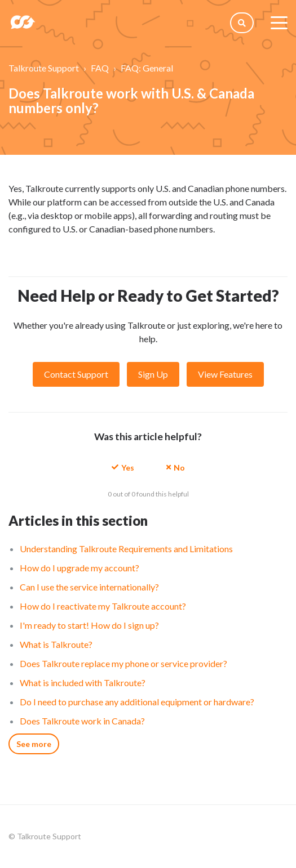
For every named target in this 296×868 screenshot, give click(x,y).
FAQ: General (147, 68)
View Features (225, 374)
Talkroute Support (44, 68)
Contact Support (76, 374)
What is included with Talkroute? (83, 683)
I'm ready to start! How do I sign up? (89, 625)
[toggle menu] (279, 23)
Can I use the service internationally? (89, 587)
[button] (123, 467)
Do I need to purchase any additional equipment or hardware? (137, 702)
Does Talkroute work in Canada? (82, 721)
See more (34, 744)
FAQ (100, 68)
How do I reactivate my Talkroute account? (103, 606)
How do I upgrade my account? (79, 568)
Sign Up (153, 374)
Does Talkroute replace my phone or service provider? (123, 663)
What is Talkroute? (56, 644)
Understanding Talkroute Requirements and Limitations (126, 549)
